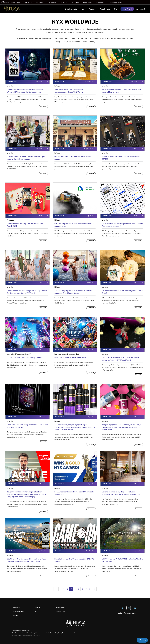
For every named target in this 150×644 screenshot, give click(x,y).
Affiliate (16, 615)
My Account (140, 9)
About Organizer (18, 611)
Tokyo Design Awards (116, 2)
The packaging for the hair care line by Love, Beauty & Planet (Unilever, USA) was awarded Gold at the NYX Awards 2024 (122, 427)
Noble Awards (88, 2)
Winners (92, 9)
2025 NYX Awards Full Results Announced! (70, 358)
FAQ (36, 611)
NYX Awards (40, 2)
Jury (84, 9)
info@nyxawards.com (128, 613)
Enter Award (127, 9)
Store (116, 9)
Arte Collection (101, 2)
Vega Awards (28, 2)
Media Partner (61, 608)
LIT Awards (76, 2)
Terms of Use (54, 633)
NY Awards (65, 2)
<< (56, 589)
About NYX (17, 608)
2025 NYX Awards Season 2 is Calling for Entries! (25, 358)
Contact (37, 608)
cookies (74, 633)
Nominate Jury (61, 611)
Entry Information (72, 9)
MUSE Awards (16, 2)
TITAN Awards (52, 2)
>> (94, 589)
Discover (43, 107)
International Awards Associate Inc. (30, 635)
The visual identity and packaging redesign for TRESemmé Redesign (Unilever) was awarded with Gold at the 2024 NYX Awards (75, 427)
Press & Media (105, 9)
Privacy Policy (62, 633)
